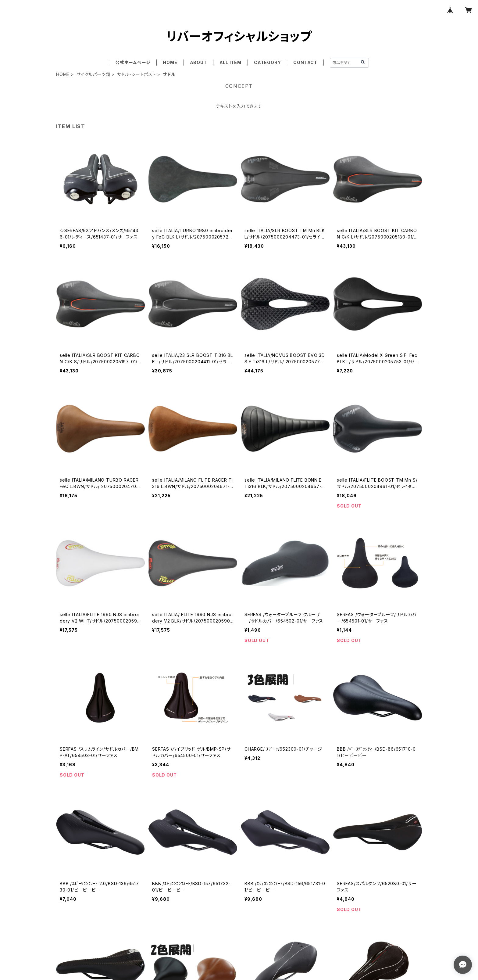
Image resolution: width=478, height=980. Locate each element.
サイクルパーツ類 (93, 74)
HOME (170, 62)
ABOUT (198, 62)
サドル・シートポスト (136, 74)
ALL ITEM (230, 62)
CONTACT (305, 62)
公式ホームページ (133, 62)
